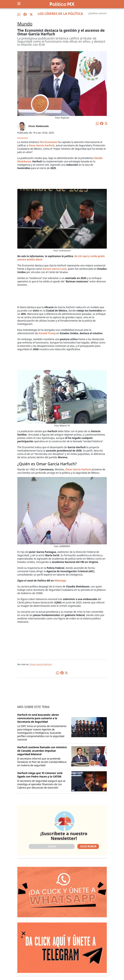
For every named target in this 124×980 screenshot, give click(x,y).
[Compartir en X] (106, 123)
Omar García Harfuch (41, 664)
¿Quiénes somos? (97, 13)
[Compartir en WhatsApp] (98, 123)
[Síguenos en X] (31, 14)
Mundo (25, 24)
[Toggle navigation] (19, 4)
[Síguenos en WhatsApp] (19, 14)
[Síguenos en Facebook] (25, 14)
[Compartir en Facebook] (102, 123)
